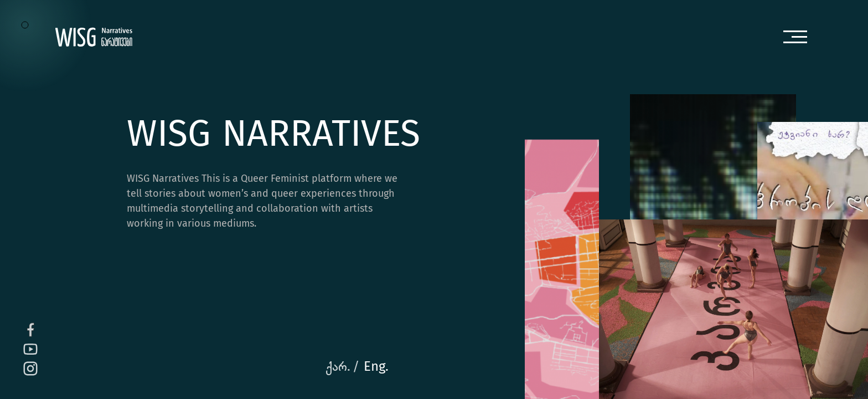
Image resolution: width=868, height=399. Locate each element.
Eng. (376, 367)
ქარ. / (342, 367)
